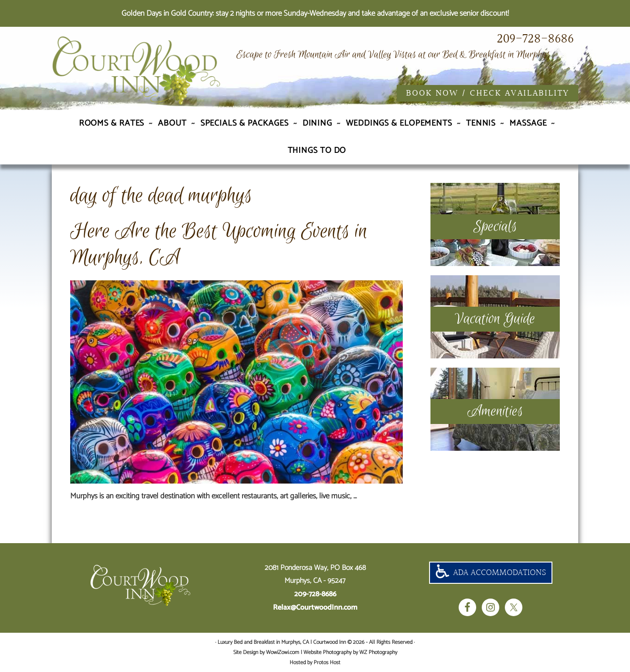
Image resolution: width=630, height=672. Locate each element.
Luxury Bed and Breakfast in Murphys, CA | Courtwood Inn (153, 71)
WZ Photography (378, 652)
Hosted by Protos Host (315, 663)
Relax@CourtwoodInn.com (315, 608)
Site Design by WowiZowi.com (266, 652)
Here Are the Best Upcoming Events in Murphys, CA (219, 245)
